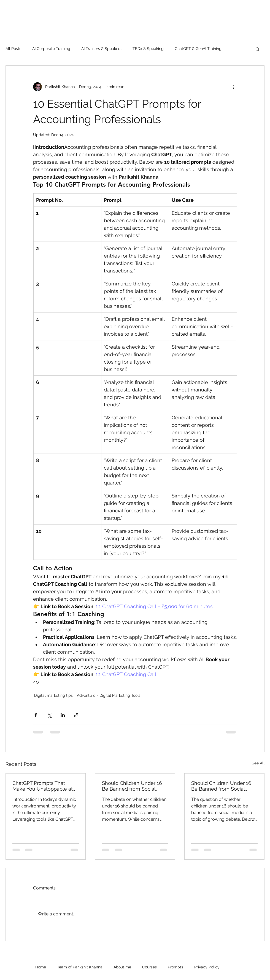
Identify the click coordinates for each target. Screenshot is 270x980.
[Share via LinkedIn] (63, 715)
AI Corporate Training (51, 49)
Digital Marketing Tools (120, 695)
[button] (257, 49)
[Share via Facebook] (36, 715)
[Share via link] (76, 715)
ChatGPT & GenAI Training (198, 49)
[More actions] (234, 87)
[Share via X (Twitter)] (49, 715)
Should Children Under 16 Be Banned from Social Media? (132, 786)
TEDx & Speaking (148, 49)
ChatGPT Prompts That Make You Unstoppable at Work (43, 786)
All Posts (13, 49)
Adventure (86, 695)
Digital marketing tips (53, 695)
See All (258, 763)
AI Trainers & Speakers (101, 49)
